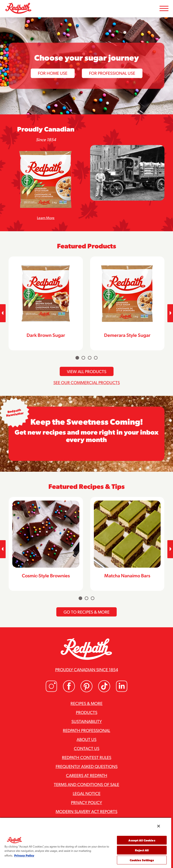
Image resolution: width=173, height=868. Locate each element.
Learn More (46, 218)
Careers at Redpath (87, 775)
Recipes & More (86, 703)
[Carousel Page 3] (90, 358)
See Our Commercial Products (87, 382)
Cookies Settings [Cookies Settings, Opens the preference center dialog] (142, 860)
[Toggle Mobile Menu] (164, 9)
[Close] (159, 826)
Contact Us (87, 748)
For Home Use (53, 73)
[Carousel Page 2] (83, 358)
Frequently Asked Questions (87, 766)
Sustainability (87, 721)
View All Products (87, 371)
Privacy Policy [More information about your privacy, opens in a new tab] (24, 855)
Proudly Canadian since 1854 (87, 669)
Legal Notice (87, 793)
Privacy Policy (86, 802)
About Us (86, 739)
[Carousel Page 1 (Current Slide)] (77, 358)
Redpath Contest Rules (87, 757)
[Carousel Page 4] (96, 358)
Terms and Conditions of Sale (86, 784)
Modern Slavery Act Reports (86, 811)
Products (87, 712)
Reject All (142, 850)
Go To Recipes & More (86, 612)
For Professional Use (112, 73)
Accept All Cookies (142, 840)
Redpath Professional (86, 730)
